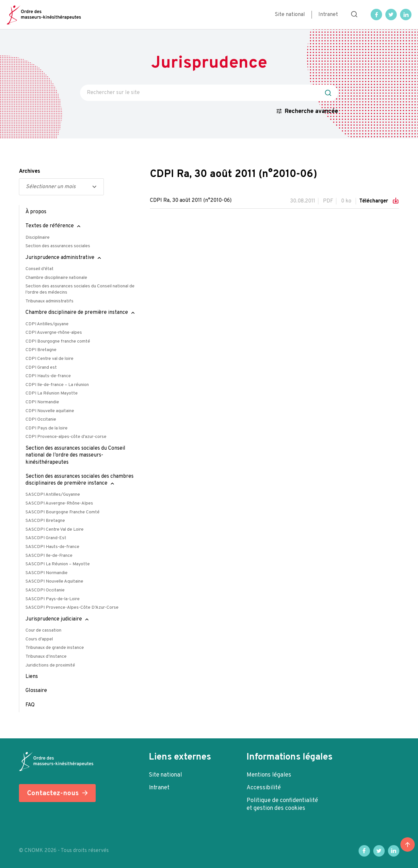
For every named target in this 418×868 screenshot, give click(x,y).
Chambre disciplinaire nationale (56, 278)
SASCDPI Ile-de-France (49, 556)
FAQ (30, 705)
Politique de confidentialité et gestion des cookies (282, 804)
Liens (32, 677)
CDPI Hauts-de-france (48, 376)
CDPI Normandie (42, 402)
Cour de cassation (43, 630)
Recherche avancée (311, 112)
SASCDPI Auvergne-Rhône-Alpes (59, 503)
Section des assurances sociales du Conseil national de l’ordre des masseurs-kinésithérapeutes (75, 455)
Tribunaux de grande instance (55, 648)
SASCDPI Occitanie (45, 590)
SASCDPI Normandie (47, 573)
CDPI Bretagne (41, 350)
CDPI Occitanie (41, 419)
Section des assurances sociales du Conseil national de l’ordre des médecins (80, 289)
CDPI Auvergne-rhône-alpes (54, 333)
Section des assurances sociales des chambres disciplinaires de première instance (80, 480)
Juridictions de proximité (50, 665)
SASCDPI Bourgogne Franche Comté (63, 512)
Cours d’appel (39, 639)
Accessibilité (264, 788)
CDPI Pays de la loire (47, 428)
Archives (30, 171)
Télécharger (374, 201)
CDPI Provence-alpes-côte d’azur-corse (66, 437)
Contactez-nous (53, 793)
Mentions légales (269, 775)
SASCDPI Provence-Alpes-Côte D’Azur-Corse (72, 608)
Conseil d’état (40, 269)
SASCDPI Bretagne (45, 521)
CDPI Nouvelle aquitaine (50, 411)
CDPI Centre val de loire (49, 359)
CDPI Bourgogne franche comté (58, 341)
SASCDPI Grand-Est (46, 538)
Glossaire (36, 691)
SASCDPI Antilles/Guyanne (53, 495)
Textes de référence (50, 226)
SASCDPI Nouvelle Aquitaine (54, 581)
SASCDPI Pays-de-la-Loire (53, 599)
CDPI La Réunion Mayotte (52, 393)
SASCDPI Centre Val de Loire (55, 530)
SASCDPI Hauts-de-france (52, 547)
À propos (36, 212)
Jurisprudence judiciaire (54, 619)
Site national (290, 15)
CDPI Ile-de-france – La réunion (57, 385)
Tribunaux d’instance (46, 657)
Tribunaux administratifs (49, 301)
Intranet (328, 15)
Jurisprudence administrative (60, 258)
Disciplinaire (38, 238)
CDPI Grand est (41, 368)
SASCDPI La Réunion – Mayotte (58, 564)
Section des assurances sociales (58, 246)
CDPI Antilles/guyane (47, 324)
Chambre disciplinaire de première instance (77, 313)
